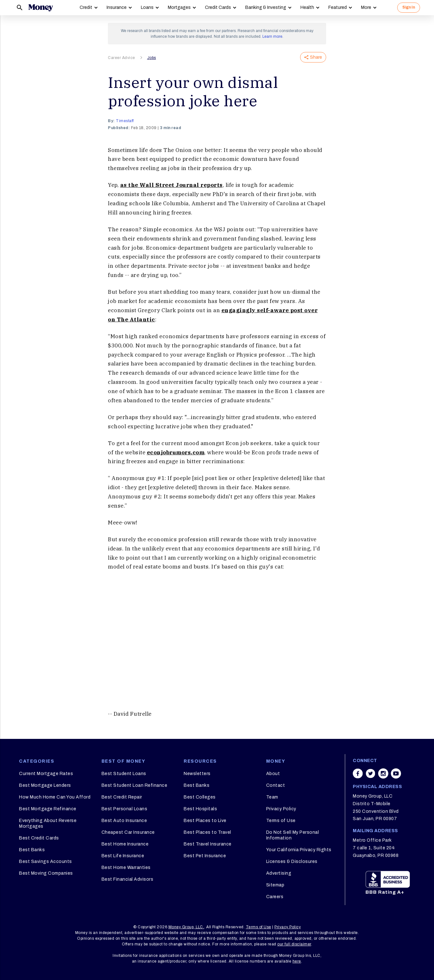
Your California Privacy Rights (299, 850)
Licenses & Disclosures (292, 862)
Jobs (152, 58)
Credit (86, 7)
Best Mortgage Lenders (45, 785)
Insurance (117, 7)
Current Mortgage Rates (46, 774)
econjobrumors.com (176, 452)
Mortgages (179, 7)
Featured (338, 7)
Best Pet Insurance (205, 856)
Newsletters (197, 774)
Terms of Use (281, 821)
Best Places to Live (205, 821)
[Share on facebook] (358, 773)
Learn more (272, 36)
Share (313, 57)
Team (272, 797)
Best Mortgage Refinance (48, 809)
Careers (275, 897)
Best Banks (32, 850)
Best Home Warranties (126, 868)
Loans (147, 7)
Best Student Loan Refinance (135, 785)
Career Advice (122, 58)
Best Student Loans (124, 774)
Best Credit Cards (39, 838)
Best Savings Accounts (46, 862)
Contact (276, 785)
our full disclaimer (294, 944)
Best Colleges (200, 797)
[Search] (20, 8)
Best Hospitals (200, 809)
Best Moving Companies (46, 873)
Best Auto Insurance (124, 821)
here (297, 961)
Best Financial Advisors (128, 879)
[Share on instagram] (383, 773)
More (366, 7)
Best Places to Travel (207, 832)
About (273, 774)
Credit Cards (218, 7)
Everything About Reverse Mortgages (48, 823)
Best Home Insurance (125, 844)
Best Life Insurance (123, 856)
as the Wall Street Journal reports (171, 185)
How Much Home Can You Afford (55, 797)
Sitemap (275, 885)
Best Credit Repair (122, 797)
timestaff (125, 121)
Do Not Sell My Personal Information (293, 835)
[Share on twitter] (371, 773)
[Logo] (41, 8)
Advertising (279, 873)
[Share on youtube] (396, 773)
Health (307, 7)
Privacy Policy (281, 809)
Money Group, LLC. (186, 927)
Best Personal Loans (125, 809)
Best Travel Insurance (208, 844)
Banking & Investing (266, 7)
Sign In (409, 7)
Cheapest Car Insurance (128, 832)
